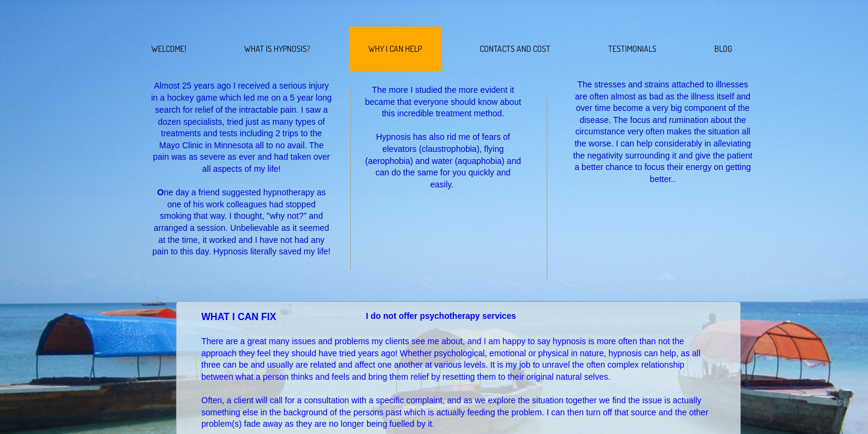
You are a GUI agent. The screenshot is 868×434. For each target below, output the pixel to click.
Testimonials (632, 49)
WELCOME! (169, 49)
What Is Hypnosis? (277, 49)
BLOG (723, 49)
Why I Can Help (395, 49)
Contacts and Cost (515, 49)
